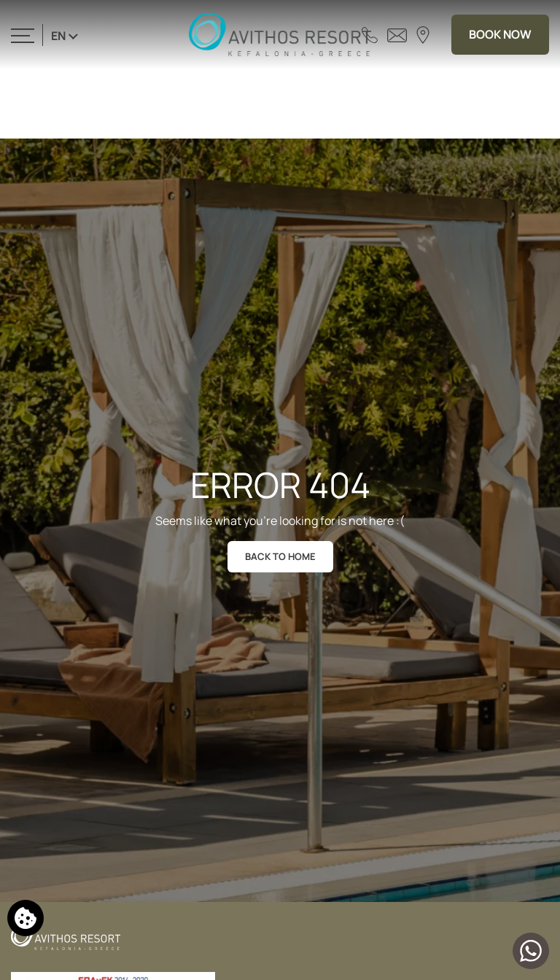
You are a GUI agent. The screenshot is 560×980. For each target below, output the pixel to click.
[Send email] (397, 34)
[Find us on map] (423, 34)
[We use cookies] (26, 918)
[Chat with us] (531, 951)
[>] (23, 35)
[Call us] (370, 34)
